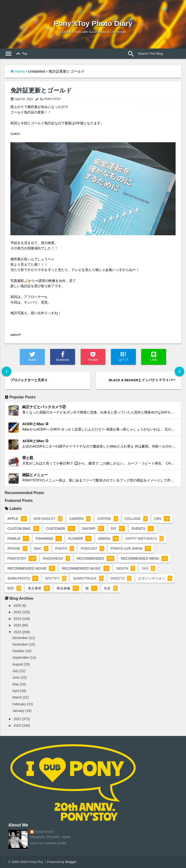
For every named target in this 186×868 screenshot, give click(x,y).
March (17, 697)
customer (61, 529)
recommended (96, 558)
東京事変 (39, 588)
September (21, 657)
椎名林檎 (68, 588)
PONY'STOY (44, 832)
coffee (108, 519)
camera (80, 519)
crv (162, 519)
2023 (17, 625)
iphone (17, 548)
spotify (56, 578)
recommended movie (31, 568)
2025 (17, 612)
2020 (17, 725)
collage (136, 519)
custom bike (23, 529)
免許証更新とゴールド (41, 90)
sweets (121, 578)
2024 (17, 619)
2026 (17, 606)
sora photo (23, 578)
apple (17, 519)
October (18, 651)
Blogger (71, 862)
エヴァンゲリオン (155, 578)
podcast (92, 548)
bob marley (48, 519)
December (20, 638)
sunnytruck (88, 578)
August (18, 664)
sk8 (148, 568)
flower (80, 539)
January (18, 711)
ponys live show (131, 548)
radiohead (57, 558)
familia (18, 539)
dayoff (93, 529)
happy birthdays (145, 539)
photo (65, 548)
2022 (17, 632)
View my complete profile (48, 843)
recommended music (86, 568)
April (16, 691)
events (143, 529)
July (15, 671)
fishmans (49, 539)
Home (20, 71)
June (16, 677)
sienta (126, 568)
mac (41, 548)
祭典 (111, 588)
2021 (17, 719)
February (19, 704)
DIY (118, 529)
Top (21, 54)
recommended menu (144, 558)
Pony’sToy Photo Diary (93, 23)
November (20, 644)
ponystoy (22, 558)
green (108, 539)
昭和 (14, 588)
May (15, 684)
